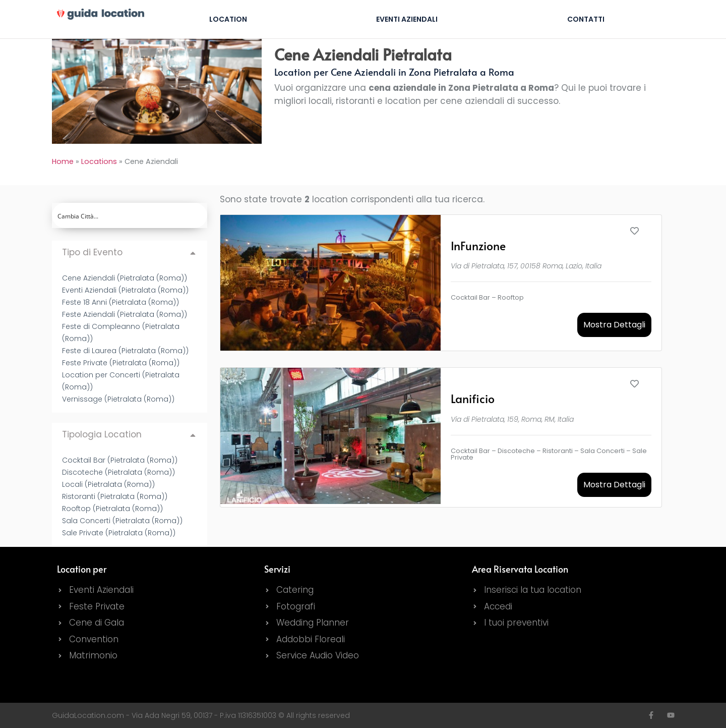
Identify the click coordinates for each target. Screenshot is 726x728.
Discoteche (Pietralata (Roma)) (118, 472)
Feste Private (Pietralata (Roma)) (121, 363)
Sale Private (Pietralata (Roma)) (119, 533)
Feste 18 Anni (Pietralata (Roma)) (120, 302)
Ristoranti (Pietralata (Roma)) (115, 496)
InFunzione (478, 245)
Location (228, 19)
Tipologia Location (102, 434)
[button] (130, 253)
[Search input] (130, 215)
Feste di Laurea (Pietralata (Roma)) (125, 351)
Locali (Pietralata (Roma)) (108, 484)
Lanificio (473, 398)
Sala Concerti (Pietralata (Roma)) (122, 521)
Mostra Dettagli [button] (614, 325)
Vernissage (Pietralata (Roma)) (118, 399)
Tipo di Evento (92, 252)
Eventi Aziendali (407, 19)
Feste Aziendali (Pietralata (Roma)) (125, 314)
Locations (99, 161)
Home (63, 161)
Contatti (586, 19)
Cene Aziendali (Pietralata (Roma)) (125, 278)
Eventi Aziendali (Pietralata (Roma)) (125, 290)
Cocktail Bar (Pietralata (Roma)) (120, 460)
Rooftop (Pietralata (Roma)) (112, 509)
